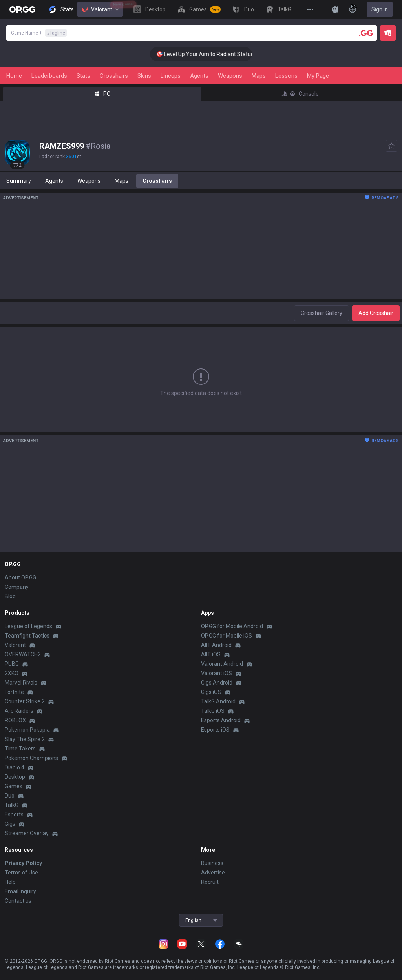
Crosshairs (114, 76)
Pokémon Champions (31, 758)
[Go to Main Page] (22, 9)
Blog (10, 596)
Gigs (10, 824)
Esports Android (221, 720)
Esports (14, 814)
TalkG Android (218, 701)
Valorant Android (222, 664)
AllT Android (216, 645)
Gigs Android (217, 683)
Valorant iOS (217, 673)
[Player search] (366, 33)
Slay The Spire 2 (25, 739)
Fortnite (14, 692)
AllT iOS (211, 654)
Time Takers (20, 749)
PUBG (12, 664)
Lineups (171, 76)
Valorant (100, 9)
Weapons (230, 76)
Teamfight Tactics (27, 636)
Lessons (286, 76)
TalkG (12, 805)
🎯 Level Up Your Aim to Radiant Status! (213, 54)
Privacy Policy (23, 863)
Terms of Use (21, 873)
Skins (144, 76)
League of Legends (28, 626)
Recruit (210, 882)
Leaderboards (49, 76)
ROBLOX (15, 720)
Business (212, 863)
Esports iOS (215, 730)
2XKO (12, 673)
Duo (10, 796)
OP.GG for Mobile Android (232, 626)
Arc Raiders (19, 711)
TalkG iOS (213, 711)
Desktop (15, 777)
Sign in (380, 9)
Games (14, 786)
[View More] (310, 9)
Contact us (18, 901)
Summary (19, 181)
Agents (199, 76)
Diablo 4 (15, 767)
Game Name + (39, 33)
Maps (259, 76)
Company (17, 587)
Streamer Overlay (27, 833)
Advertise (213, 873)
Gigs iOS (211, 692)
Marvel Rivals (21, 683)
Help (10, 882)
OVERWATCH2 (23, 654)
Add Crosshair (376, 313)
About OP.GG (20, 577)
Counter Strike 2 (25, 701)
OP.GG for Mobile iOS (227, 636)
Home (14, 76)
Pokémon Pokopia (27, 730)
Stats (83, 76)
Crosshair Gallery (322, 313)
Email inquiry (20, 891)
